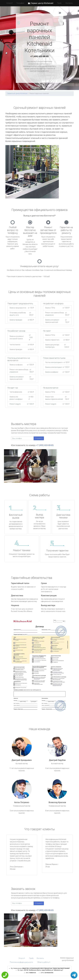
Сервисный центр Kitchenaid (17, 94)
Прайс (59, 3)
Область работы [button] (43, 962)
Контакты (69, 3)
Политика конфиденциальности (21, 962)
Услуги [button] (9, 3)
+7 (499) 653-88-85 (40, 56)
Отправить (39, 438)
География (20, 3)
